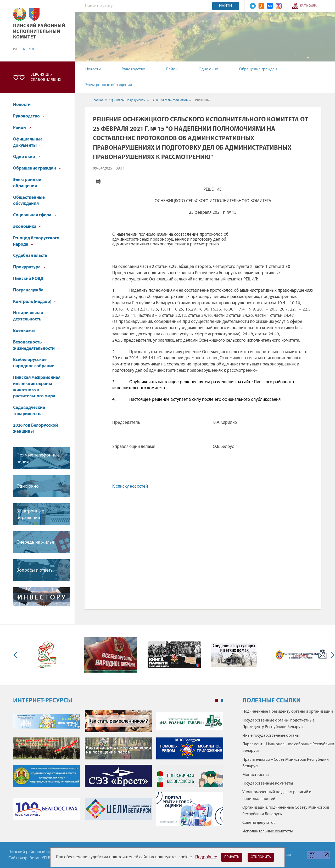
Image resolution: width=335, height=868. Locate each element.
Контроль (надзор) (35, 302)
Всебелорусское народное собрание (34, 363)
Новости (93, 69)
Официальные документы (28, 142)
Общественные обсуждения (29, 201)
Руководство (133, 69)
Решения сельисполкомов (170, 100)
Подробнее (206, 857)
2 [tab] (222, 700)
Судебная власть (30, 256)
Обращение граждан (258, 69)
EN (23, 49)
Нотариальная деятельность (28, 316)
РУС (16, 49)
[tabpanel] (118, 770)
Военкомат (24, 331)
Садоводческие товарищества (29, 411)
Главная (98, 100)
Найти (226, 6)
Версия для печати (98, 181)
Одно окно (208, 69)
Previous (17, 655)
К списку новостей (130, 486)
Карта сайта (308, 6)
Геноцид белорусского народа (36, 241)
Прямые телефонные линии (38, 459)
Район (172, 69)
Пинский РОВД (28, 279)
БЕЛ (31, 49)
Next (331, 655)
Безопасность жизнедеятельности (36, 345)
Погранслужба (28, 290)
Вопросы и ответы (35, 570)
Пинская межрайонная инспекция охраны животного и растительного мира (37, 387)
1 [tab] (217, 700)
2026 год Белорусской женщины (35, 429)
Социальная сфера (35, 215)
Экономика (27, 227)
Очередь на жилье (35, 542)
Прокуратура (29, 267)
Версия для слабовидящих (46, 77)
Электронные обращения (109, 85)
